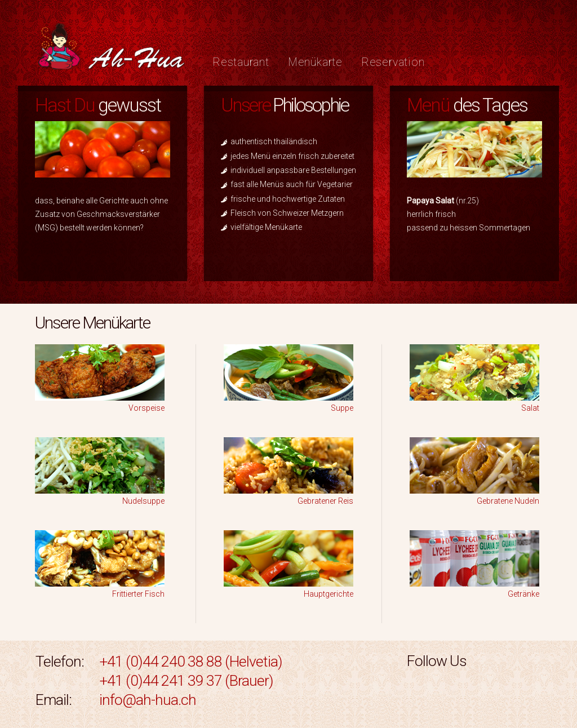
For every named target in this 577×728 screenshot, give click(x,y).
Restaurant (241, 62)
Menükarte (315, 62)
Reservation (393, 62)
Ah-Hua (111, 50)
